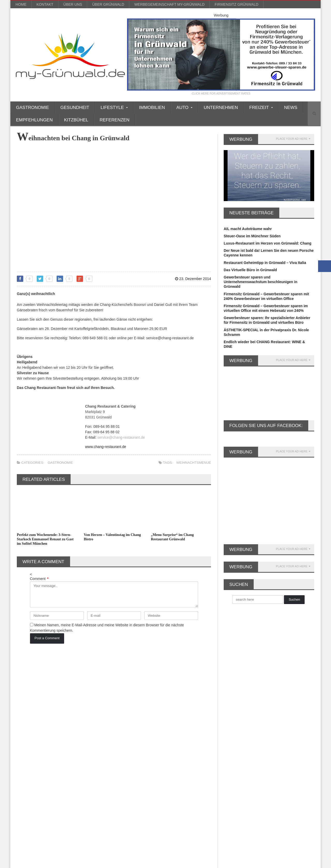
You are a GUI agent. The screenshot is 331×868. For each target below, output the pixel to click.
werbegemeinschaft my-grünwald (169, 4)
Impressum (271, 863)
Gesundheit (75, 108)
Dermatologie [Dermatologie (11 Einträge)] (29, 709)
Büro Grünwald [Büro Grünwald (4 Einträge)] (31, 700)
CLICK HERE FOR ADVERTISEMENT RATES (221, 94)
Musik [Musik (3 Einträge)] (56, 760)
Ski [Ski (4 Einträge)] (43, 786)
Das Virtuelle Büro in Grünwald (250, 270)
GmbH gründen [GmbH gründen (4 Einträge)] (73, 734)
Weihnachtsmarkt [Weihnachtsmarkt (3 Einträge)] (62, 794)
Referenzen (114, 120)
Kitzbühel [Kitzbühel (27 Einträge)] (70, 743)
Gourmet (126, 739)
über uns (73, 4)
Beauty (125, 696)
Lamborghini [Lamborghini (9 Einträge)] (46, 751)
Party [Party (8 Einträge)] (23, 768)
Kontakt (45, 4)
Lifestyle (126, 757)
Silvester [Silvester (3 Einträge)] (26, 786)
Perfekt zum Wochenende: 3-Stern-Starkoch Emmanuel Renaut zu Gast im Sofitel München (45, 539)
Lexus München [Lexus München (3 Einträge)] (31, 760)
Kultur (124, 753)
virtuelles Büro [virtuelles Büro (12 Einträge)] (30, 794)
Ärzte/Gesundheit (134, 687)
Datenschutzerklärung (299, 863)
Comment (39, 579)
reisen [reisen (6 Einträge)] (42, 777)
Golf (123, 734)
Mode (124, 762)
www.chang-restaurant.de (106, 447)
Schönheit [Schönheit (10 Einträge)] (80, 777)
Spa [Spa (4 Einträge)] (57, 786)
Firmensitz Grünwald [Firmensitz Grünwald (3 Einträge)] (35, 726)
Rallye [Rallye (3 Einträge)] (24, 777)
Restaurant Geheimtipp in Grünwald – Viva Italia (265, 263)
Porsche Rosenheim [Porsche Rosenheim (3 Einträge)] (51, 768)
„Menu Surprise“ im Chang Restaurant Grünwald (172, 537)
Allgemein (128, 682)
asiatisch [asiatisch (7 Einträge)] (26, 692)
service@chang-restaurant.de (121, 437)
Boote (124, 701)
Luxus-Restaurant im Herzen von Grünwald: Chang (268, 243)
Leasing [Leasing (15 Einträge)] (69, 751)
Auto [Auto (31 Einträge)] (44, 692)
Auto (123, 692)
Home (21, 4)
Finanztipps (129, 720)
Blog (240, 863)
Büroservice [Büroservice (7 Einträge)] (85, 700)
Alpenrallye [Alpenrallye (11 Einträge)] (54, 683)
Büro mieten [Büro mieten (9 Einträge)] (59, 700)
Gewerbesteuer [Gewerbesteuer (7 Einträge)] (70, 726)
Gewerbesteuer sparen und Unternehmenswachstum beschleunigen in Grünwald (261, 282)
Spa (122, 781)
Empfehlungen (34, 120)
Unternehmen (221, 108)
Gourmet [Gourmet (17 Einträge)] (26, 743)
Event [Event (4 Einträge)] (52, 709)
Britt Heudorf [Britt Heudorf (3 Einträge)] (84, 692)
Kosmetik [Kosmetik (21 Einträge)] (92, 743)
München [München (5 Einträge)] (75, 760)
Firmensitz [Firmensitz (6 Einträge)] (67, 717)
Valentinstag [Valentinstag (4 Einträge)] (77, 786)
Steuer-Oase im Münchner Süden (252, 236)
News (291, 108)
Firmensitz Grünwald (236, 4)
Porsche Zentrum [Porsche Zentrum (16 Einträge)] (87, 768)
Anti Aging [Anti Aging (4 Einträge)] (78, 683)
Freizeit (125, 725)
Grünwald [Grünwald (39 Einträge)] (48, 743)
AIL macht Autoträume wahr (248, 229)
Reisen (125, 772)
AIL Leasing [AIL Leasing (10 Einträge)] (28, 683)
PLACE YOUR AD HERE (293, 139)
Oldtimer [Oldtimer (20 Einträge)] (97, 760)
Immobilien (152, 108)
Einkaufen (128, 706)
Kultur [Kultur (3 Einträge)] (24, 751)
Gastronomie (33, 108)
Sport (124, 786)
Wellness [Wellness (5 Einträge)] (90, 794)
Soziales (126, 776)
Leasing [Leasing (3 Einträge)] (89, 751)
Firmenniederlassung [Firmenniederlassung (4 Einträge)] (35, 717)
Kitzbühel (76, 120)
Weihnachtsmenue (194, 463)
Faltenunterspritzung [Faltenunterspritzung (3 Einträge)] (80, 709)
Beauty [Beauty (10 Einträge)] (61, 692)
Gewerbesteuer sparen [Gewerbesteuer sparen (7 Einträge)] (36, 734)
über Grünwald (108, 4)
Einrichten (128, 710)
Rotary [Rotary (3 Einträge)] (59, 777)
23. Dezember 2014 (193, 279)
